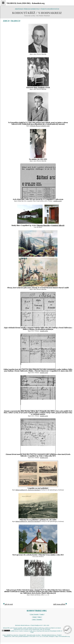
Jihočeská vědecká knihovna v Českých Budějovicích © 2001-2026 (32, 625)
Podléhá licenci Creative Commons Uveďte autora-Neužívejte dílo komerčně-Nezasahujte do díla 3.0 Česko (32, 632)
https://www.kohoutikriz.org (63, 636)
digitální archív (57, 201)
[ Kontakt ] (39, 619)
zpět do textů (9, 604)
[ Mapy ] (40, 617)
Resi (36, 88)
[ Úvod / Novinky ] (34, 614)
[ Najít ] (34, 619)
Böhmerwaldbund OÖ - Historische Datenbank (28, 490)
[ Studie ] (42, 614)
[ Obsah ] (35, 617)
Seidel (21, 123)
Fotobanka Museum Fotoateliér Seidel (40, 126)
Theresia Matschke (43, 225)
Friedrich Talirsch (58, 225)
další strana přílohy (59, 604)
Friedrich (41, 88)
